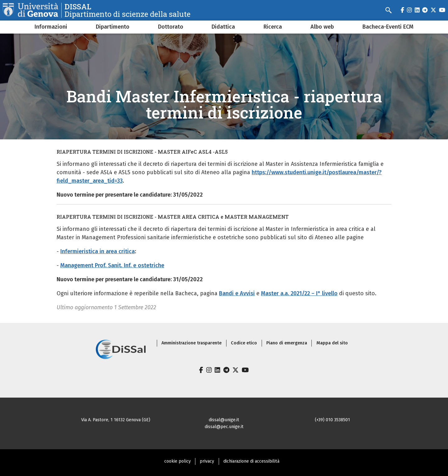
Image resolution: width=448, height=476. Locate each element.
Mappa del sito (332, 343)
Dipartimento (113, 27)
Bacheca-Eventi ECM (388, 27)
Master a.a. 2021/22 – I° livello (299, 293)
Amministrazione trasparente (191, 343)
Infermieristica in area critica (98, 251)
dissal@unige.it (224, 420)
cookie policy (177, 461)
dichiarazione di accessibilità (251, 461)
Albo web (322, 27)
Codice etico (244, 343)
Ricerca (273, 27)
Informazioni (51, 27)
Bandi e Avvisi (237, 293)
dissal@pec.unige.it (224, 427)
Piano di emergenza (287, 343)
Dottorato (171, 27)
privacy (207, 461)
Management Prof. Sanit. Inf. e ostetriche (112, 265)
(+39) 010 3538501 (332, 420)
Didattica (223, 27)
